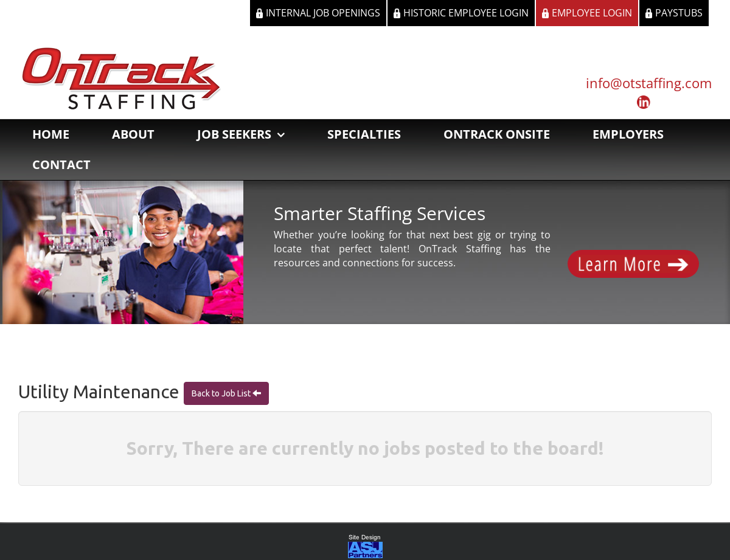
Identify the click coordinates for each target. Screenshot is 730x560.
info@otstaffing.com (649, 83)
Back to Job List (222, 393)
